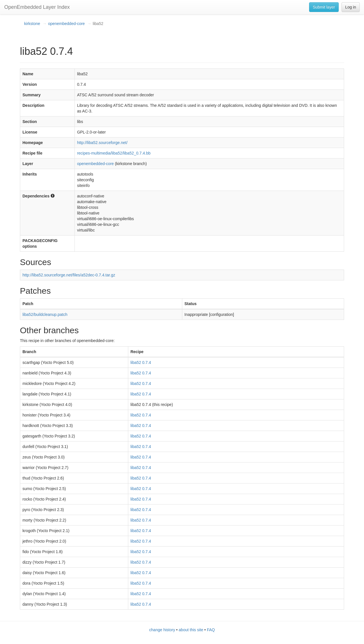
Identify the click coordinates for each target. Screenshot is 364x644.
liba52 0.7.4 (141, 362)
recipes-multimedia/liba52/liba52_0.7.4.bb (114, 153)
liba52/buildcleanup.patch (45, 314)
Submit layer (324, 7)
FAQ (211, 630)
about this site (191, 630)
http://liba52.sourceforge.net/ (102, 143)
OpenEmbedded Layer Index (37, 7)
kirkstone (32, 24)
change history (162, 630)
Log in (351, 7)
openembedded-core (66, 24)
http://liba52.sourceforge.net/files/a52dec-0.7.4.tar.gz (69, 275)
